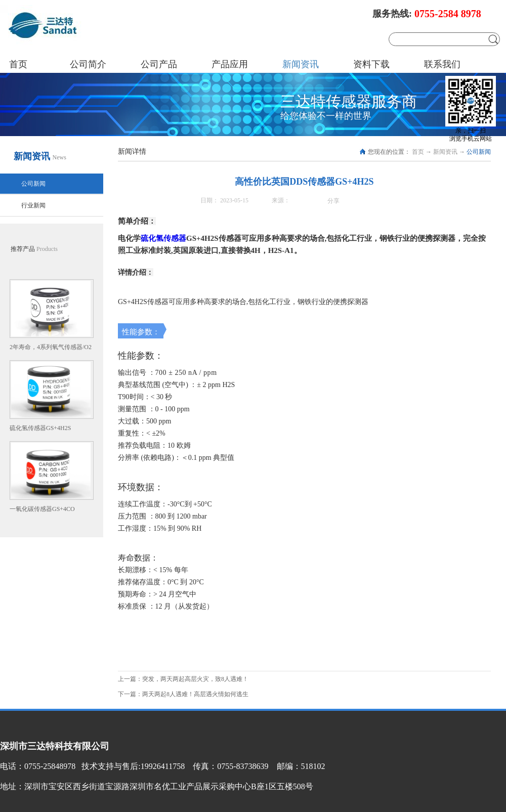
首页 (18, 64)
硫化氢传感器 (163, 238)
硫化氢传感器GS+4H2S (40, 428)
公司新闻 (479, 152)
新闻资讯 (445, 152)
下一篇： (183, 694)
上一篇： (183, 679)
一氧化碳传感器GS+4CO (42, 509)
